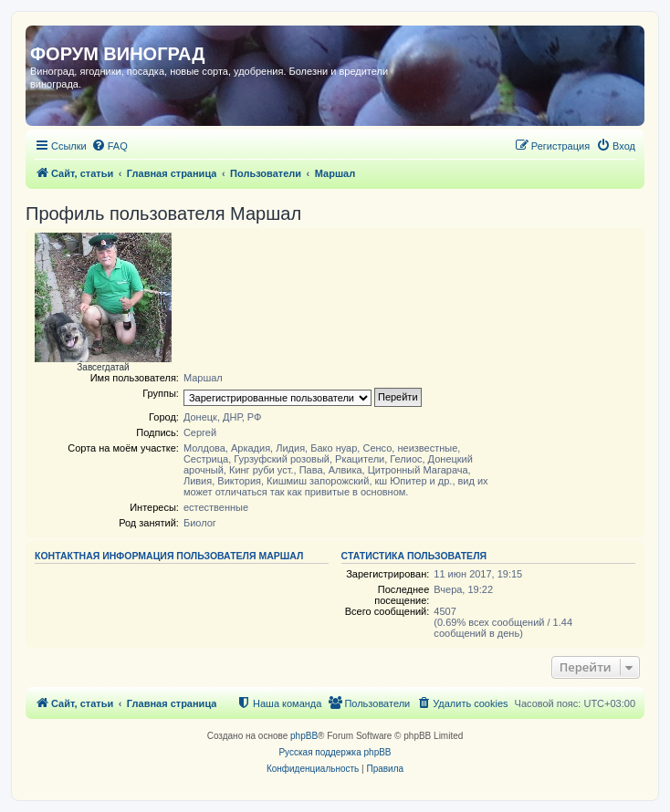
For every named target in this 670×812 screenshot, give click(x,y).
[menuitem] (110, 146)
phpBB (304, 736)
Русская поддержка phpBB (335, 752)
